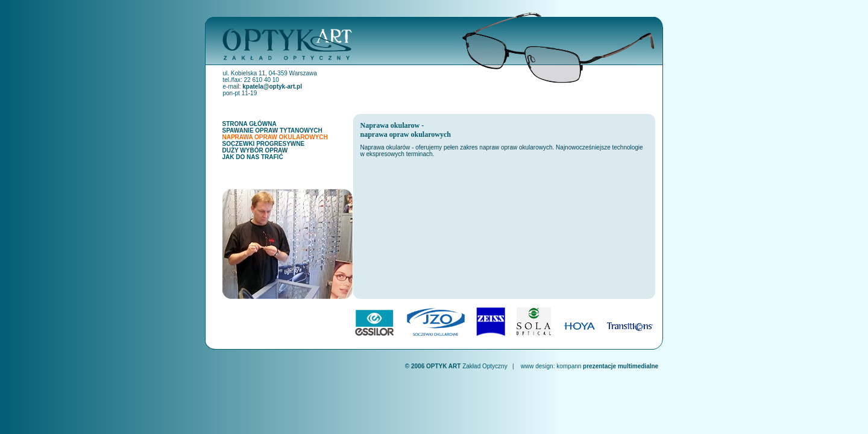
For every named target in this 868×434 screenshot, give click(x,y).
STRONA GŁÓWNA (250, 124)
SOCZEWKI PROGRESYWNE (264, 144)
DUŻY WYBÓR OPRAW (255, 150)
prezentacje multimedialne (621, 366)
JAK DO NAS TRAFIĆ (253, 157)
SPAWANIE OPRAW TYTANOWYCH (272, 131)
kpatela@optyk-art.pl (272, 86)
